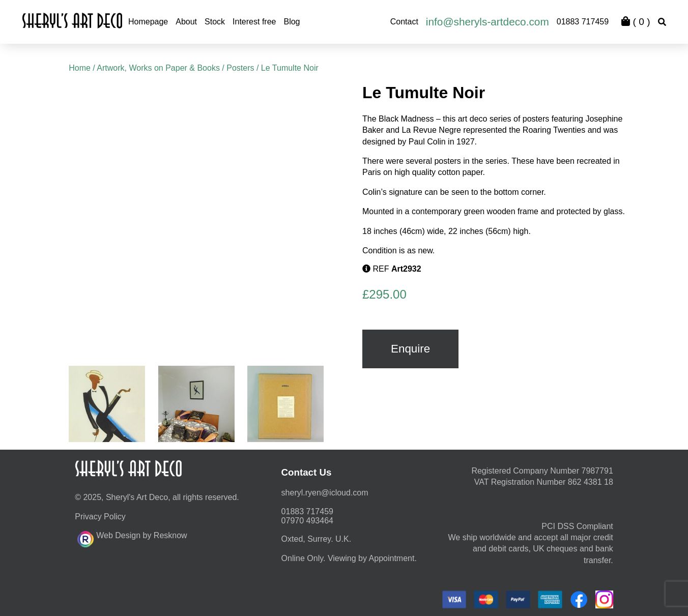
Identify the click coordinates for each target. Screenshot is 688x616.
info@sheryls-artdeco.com (488, 22)
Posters (240, 68)
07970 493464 (307, 521)
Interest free (254, 22)
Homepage (148, 22)
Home (80, 68)
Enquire (410, 349)
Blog (292, 22)
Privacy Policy (100, 517)
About (186, 22)
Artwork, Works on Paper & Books (158, 68)
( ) (636, 22)
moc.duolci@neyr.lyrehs (325, 493)
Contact (404, 22)
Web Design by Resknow (132, 538)
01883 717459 (583, 22)
